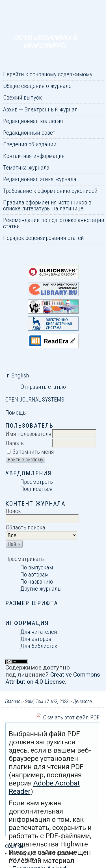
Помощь (16, 412)
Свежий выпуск (22, 97)
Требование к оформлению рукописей (50, 191)
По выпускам (37, 567)
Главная (13, 702)
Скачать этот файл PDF (71, 717)
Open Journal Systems (35, 400)
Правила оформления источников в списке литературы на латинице (47, 205)
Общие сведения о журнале (37, 86)
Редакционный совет (29, 133)
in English (17, 375)
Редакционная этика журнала (40, 179)
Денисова (82, 702)
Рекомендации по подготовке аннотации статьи (54, 223)
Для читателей (39, 632)
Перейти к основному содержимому (48, 74)
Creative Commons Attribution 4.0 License (53, 678)
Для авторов (36, 639)
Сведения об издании (30, 144)
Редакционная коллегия (33, 121)
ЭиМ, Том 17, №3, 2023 (47, 702)
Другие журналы (41, 589)
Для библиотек (39, 646)
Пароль (15, 443)
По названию (37, 581)
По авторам (35, 574)
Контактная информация (34, 156)
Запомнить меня (33, 452)
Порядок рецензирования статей (44, 238)
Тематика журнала (26, 167)
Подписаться (36, 489)
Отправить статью (43, 387)
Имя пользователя (29, 434)
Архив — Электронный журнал (40, 109)
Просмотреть (37, 482)
